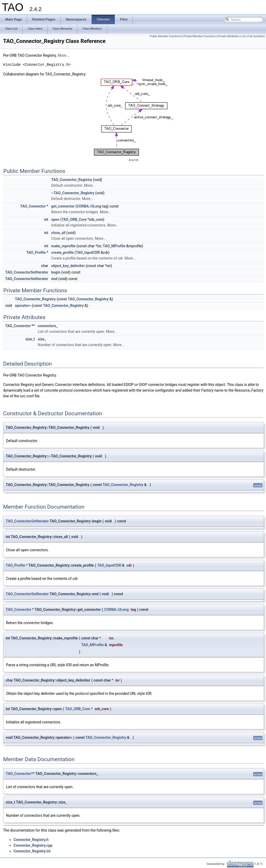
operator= (23, 306)
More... (64, 55)
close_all (58, 233)
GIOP (143, 385)
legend (133, 160)
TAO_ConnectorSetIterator (27, 272)
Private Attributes (228, 36)
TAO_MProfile (114, 246)
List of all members (253, 36)
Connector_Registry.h (31, 840)
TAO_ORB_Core (74, 219)
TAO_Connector (33, 206)
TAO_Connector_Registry (72, 180)
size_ (42, 339)
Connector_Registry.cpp (33, 845)
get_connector (63, 206)
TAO (21, 55)
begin (56, 272)
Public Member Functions (166, 36)
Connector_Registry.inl (32, 851)
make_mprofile (63, 246)
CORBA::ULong (89, 206)
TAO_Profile (36, 252)
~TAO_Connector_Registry (73, 193)
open (55, 219)
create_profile (62, 252)
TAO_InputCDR (88, 252)
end (54, 279)
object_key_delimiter (68, 266)
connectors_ (48, 326)
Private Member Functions (199, 36)
